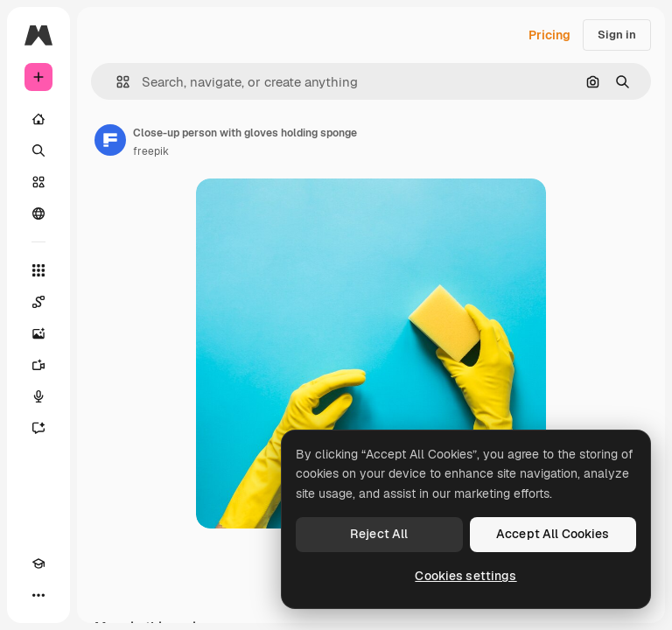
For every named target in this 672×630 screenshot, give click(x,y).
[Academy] (38, 563)
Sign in (617, 35)
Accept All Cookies (553, 534)
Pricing (549, 35)
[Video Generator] (38, 365)
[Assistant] (38, 428)
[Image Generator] (38, 333)
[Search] (38, 150)
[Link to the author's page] (110, 140)
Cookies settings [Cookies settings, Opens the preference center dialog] (465, 576)
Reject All (379, 534)
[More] (38, 595)
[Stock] (38, 182)
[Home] (38, 119)
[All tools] (38, 270)
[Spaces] (38, 302)
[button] (116, 82)
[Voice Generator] (38, 396)
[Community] (38, 213)
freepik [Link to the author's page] (151, 151)
